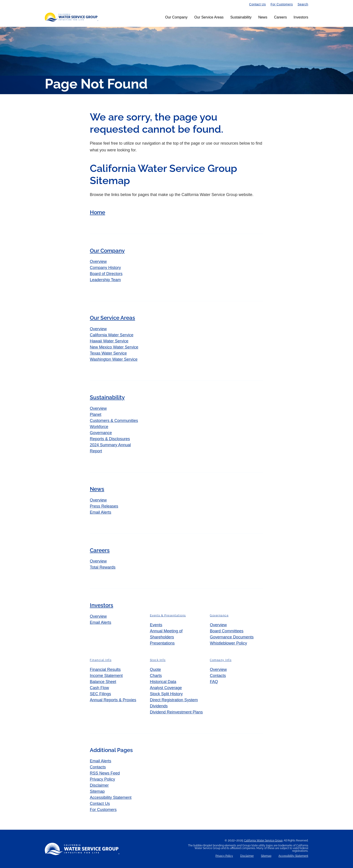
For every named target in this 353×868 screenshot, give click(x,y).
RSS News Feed (105, 773)
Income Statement (106, 676)
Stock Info (158, 660)
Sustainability (241, 17)
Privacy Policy (102, 779)
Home (97, 212)
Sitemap (97, 791)
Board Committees (227, 631)
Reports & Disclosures (110, 439)
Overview (102, 261)
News (263, 17)
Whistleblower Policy (228, 643)
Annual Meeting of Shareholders (166, 634)
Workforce (99, 427)
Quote (155, 670)
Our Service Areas (209, 17)
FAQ (214, 682)
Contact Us (258, 4)
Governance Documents (232, 637)
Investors (301, 17)
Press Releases (104, 506)
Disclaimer (99, 785)
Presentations (162, 643)
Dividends (159, 706)
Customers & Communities (114, 421)
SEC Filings (100, 694)
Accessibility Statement (111, 797)
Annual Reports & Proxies (113, 700)
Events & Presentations (168, 616)
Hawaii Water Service (109, 341)
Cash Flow (99, 688)
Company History (105, 268)
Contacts (218, 676)
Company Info (221, 660)
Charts (156, 676)
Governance (101, 433)
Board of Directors (106, 274)
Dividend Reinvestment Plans (176, 712)
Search (303, 4)
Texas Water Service (108, 353)
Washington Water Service (114, 359)
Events (156, 625)
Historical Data (163, 682)
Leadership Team (105, 280)
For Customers (282, 4)
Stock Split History (166, 694)
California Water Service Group (263, 841)
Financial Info (101, 660)
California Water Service (112, 335)
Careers (280, 17)
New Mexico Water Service (114, 347)
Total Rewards (103, 567)
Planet (96, 415)
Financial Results (105, 670)
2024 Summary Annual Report (110, 448)
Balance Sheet (103, 682)
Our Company (176, 17)
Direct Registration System (174, 700)
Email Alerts (101, 512)
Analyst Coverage (166, 688)
